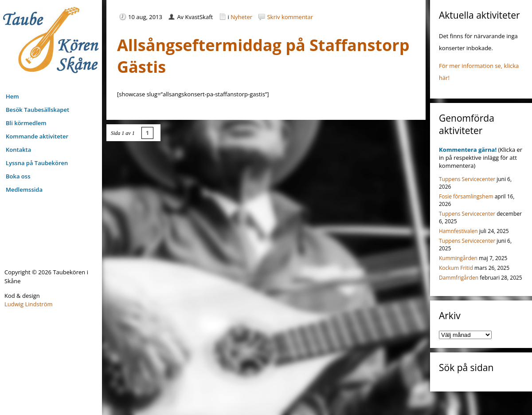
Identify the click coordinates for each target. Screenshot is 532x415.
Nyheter (241, 17)
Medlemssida (24, 190)
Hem (12, 96)
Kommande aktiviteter (37, 136)
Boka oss (18, 176)
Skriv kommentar (290, 17)
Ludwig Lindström (29, 304)
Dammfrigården (459, 278)
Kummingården (458, 258)
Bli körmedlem (26, 123)
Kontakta (18, 150)
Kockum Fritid (456, 268)
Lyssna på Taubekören (37, 163)
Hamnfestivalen (458, 231)
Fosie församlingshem (466, 196)
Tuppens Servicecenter (467, 179)
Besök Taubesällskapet (37, 110)
